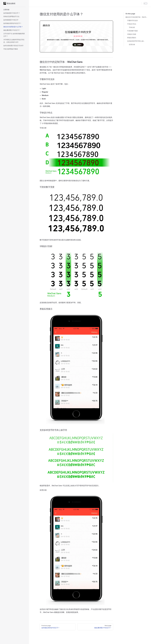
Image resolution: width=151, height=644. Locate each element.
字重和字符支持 (132, 20)
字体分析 (132, 27)
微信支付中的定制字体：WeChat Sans (137, 17)
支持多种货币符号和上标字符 (137, 41)
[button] (15, 10)
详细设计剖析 (132, 34)
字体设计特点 (132, 24)
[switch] (145, 3)
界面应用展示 (132, 38)
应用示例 (132, 44)
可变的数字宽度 (132, 31)
